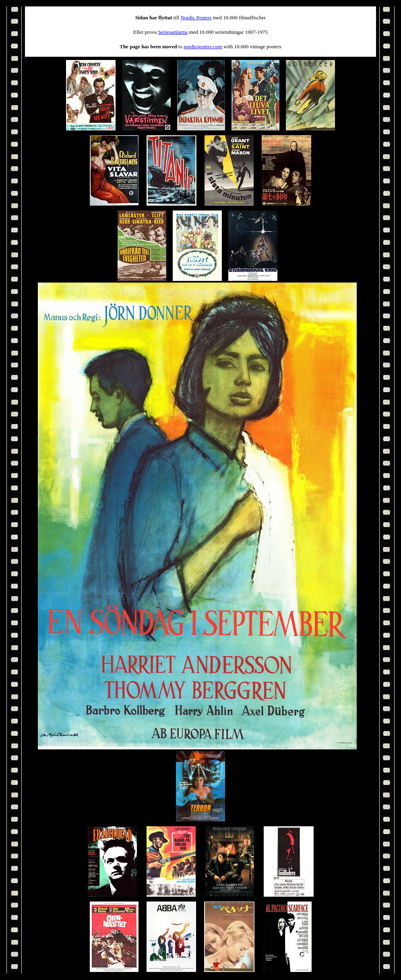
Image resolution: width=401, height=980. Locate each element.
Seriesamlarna (173, 32)
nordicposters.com (203, 46)
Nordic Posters (196, 18)
